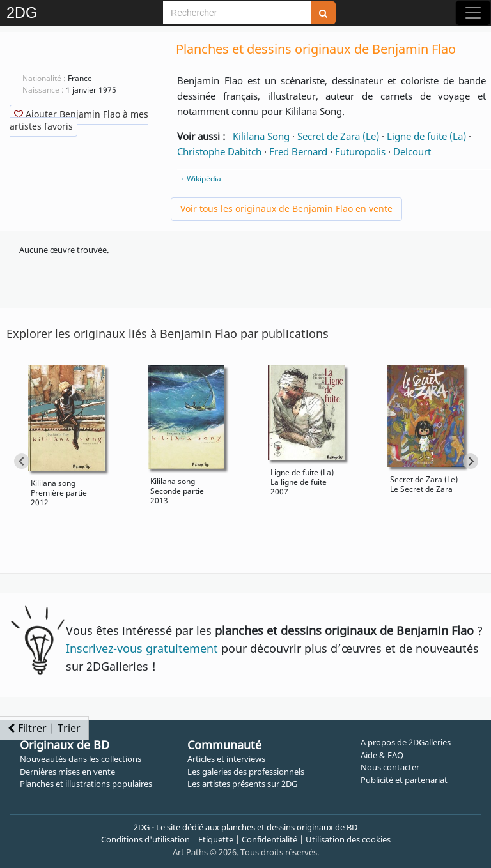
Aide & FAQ (382, 755)
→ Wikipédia (199, 179)
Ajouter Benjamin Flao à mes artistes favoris (79, 120)
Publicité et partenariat (404, 780)
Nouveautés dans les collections (81, 759)
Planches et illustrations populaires (86, 784)
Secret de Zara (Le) (338, 136)
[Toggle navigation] (473, 13)
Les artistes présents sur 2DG (242, 784)
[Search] (237, 13)
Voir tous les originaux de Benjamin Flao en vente (286, 209)
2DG (22, 13)
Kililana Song (261, 136)
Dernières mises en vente (67, 772)
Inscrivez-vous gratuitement (142, 648)
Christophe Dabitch (219, 151)
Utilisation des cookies (348, 839)
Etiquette (216, 839)
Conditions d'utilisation (145, 839)
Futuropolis (360, 151)
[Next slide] (471, 461)
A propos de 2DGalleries (406, 742)
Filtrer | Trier (44, 728)
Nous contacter (390, 767)
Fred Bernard (298, 151)
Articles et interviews (226, 759)
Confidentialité (269, 839)
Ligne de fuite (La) (426, 136)
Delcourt (412, 151)
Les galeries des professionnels (246, 772)
